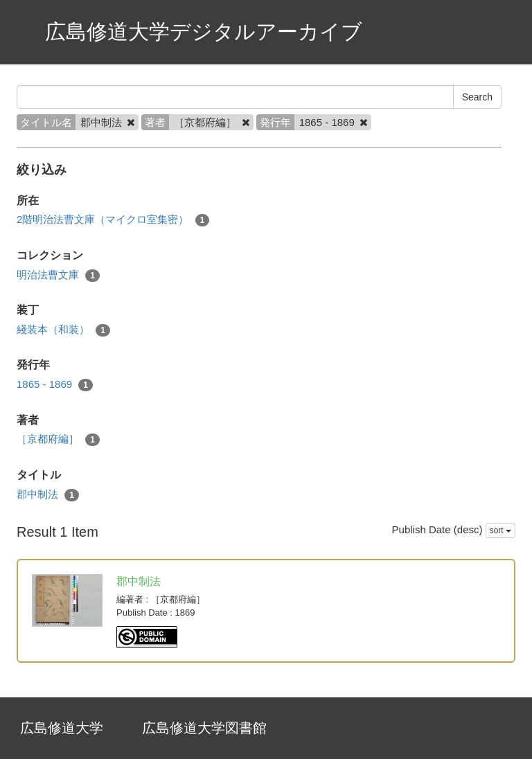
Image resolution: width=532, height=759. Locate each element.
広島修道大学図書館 (204, 728)
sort (500, 530)
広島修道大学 (62, 728)
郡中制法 (48, 495)
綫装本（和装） (63, 330)
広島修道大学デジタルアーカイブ (204, 32)
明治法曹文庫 (58, 275)
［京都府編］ (58, 439)
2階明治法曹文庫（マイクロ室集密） (113, 220)
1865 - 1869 (55, 385)
